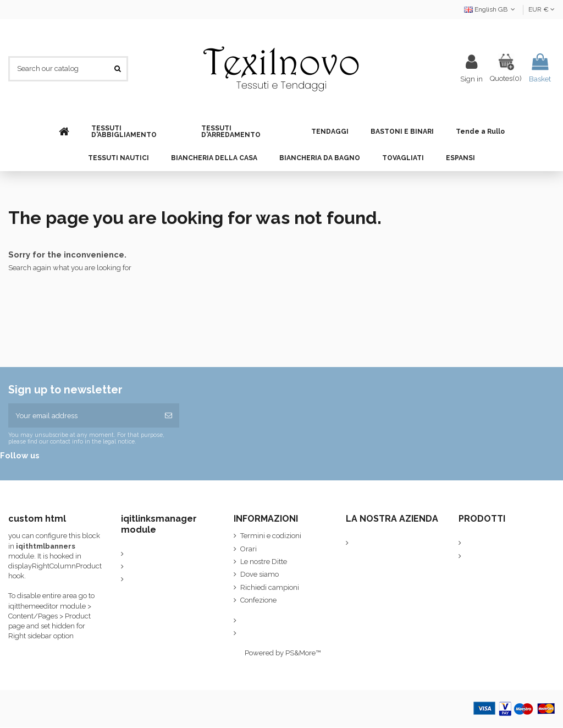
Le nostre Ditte (264, 562)
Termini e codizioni (271, 536)
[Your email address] (83, 416)
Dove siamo (260, 575)
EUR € (542, 9)
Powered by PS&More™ (283, 653)
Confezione (258, 601)
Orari (249, 549)
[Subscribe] (169, 416)
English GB (491, 9)
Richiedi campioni (270, 588)
